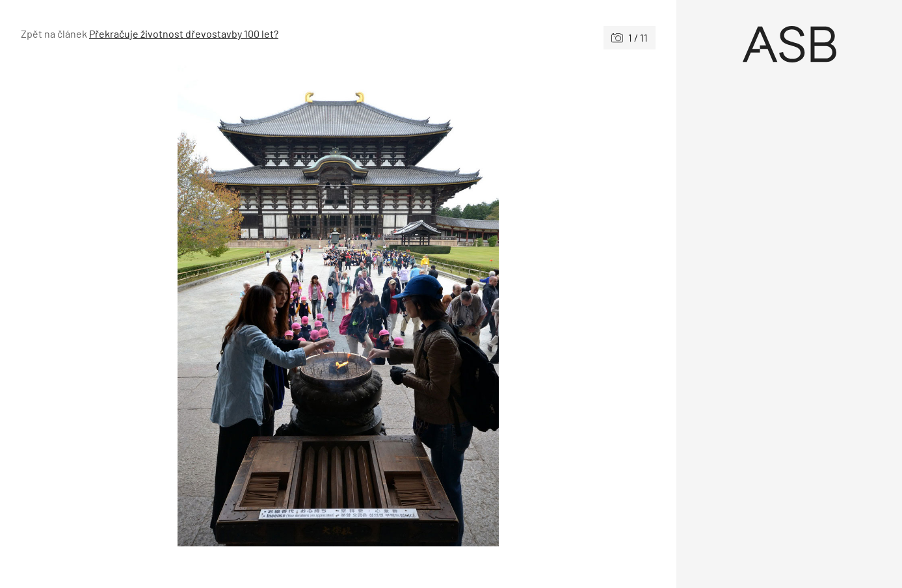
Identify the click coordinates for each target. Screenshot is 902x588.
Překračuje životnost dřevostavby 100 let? (184, 33)
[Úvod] (789, 44)
